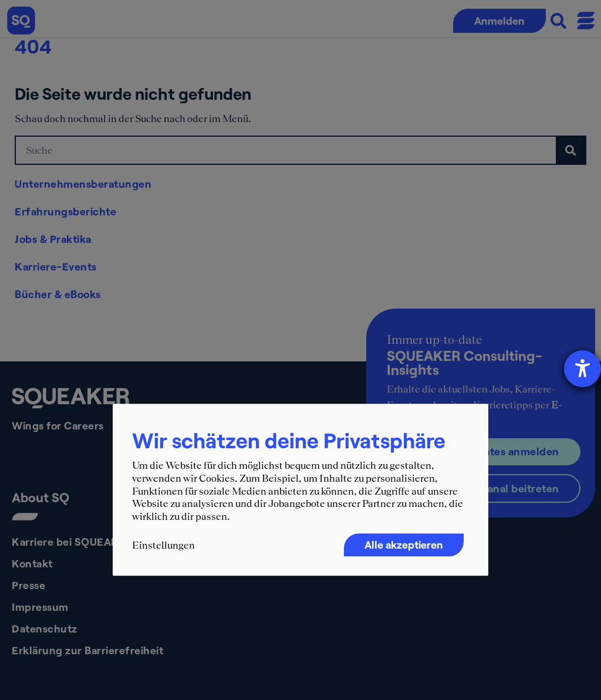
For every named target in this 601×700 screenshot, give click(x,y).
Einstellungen (163, 546)
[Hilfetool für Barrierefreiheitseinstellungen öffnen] (583, 369)
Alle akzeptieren (404, 545)
